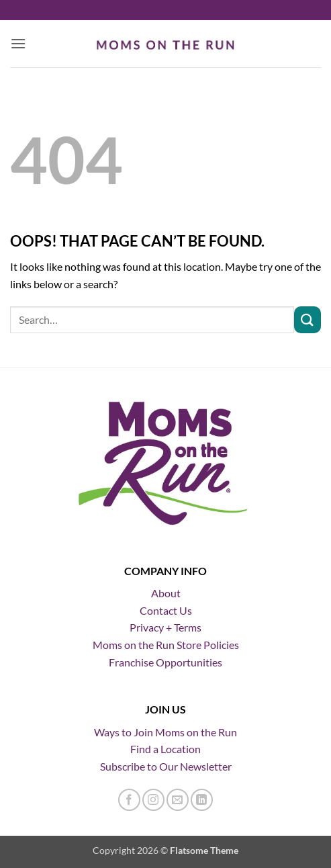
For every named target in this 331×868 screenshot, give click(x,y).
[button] (18, 43)
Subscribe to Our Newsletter (166, 766)
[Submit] (308, 319)
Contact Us (166, 610)
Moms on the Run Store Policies (166, 645)
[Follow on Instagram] (153, 800)
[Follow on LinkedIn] (202, 800)
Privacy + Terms (165, 627)
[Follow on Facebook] (129, 800)
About (166, 593)
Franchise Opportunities (165, 662)
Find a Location (165, 749)
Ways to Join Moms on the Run (165, 732)
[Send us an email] (178, 800)
